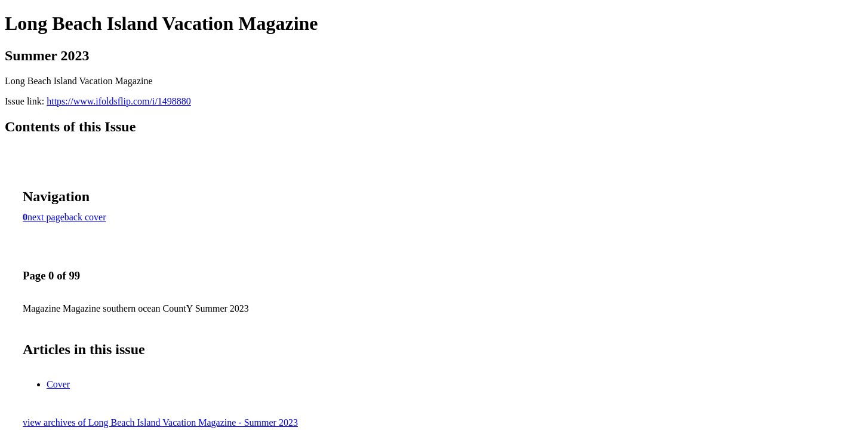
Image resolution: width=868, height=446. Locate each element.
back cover (85, 217)
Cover (58, 384)
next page (46, 217)
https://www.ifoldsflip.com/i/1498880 (119, 101)
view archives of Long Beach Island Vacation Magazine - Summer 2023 (160, 422)
